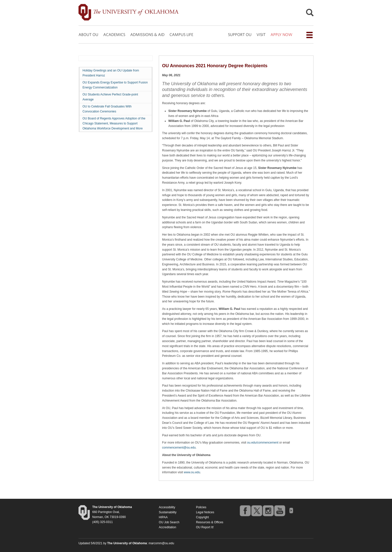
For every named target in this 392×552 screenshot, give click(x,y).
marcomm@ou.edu (161, 543)
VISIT (261, 34)
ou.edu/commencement (263, 443)
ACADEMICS (114, 34)
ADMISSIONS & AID (147, 34)
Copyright (202, 517)
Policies (201, 507)
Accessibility (167, 507)
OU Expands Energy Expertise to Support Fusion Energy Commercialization (115, 85)
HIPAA (163, 517)
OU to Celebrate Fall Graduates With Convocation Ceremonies (107, 109)
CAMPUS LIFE (181, 34)
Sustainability (168, 512)
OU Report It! (205, 527)
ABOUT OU (88, 34)
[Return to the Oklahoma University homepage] (112, 507)
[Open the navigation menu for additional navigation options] (309, 35)
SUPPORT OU (240, 34)
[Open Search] (310, 14)
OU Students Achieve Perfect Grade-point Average (110, 97)
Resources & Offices (210, 522)
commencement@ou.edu (179, 448)
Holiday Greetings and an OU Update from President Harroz (111, 73)
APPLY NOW (281, 34)
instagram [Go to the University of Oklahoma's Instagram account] (268, 511)
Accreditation (167, 527)
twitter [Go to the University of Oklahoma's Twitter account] (256, 511)
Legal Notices (205, 512)
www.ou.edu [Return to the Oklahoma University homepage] (192, 472)
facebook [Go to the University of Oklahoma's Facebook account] (245, 511)
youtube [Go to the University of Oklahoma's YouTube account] (279, 511)
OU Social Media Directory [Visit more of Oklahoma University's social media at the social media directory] (291, 511)
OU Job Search (169, 522)
